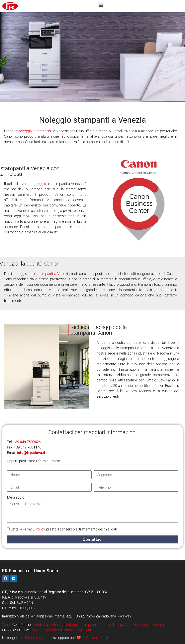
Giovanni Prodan (99, 638)
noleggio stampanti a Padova (89, 625)
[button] (101, 5)
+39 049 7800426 (27, 442)
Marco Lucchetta (38, 638)
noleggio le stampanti (35, 131)
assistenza (54, 625)
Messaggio (16, 497)
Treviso (118, 625)
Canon (7, 625)
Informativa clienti (78, 630)
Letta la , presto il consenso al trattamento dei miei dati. (64, 529)
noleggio (39, 184)
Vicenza (145, 625)
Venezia (132, 625)
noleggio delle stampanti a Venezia (42, 274)
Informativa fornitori (47, 630)
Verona (158, 625)
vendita (39, 625)
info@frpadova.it (31, 453)
